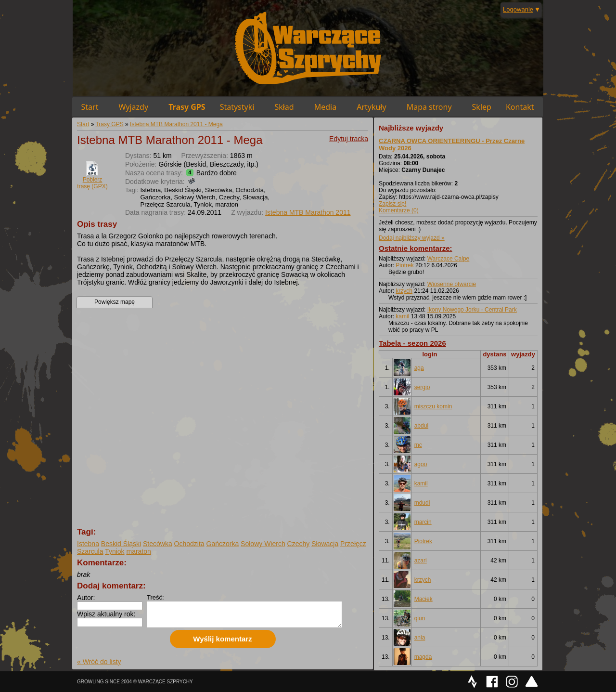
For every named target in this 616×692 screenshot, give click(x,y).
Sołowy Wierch (263, 544)
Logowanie (518, 9)
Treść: (155, 597)
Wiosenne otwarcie (452, 284)
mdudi (422, 503)
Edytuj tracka (349, 139)
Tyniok (115, 551)
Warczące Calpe (449, 259)
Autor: (86, 598)
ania (420, 638)
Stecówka (158, 544)
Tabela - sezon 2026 (412, 343)
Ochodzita (189, 544)
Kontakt (520, 107)
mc (418, 445)
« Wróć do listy (99, 662)
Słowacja (325, 544)
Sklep (482, 107)
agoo (421, 464)
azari (421, 561)
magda (423, 657)
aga (419, 368)
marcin (423, 522)
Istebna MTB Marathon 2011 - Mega (176, 124)
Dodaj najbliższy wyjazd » (412, 238)
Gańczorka (223, 544)
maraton (138, 551)
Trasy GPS (187, 107)
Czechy (299, 544)
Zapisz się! (392, 204)
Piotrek (404, 265)
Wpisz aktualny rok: (106, 614)
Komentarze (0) (399, 210)
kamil (402, 316)
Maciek (423, 599)
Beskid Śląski (121, 544)
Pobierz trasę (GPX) (92, 183)
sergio (422, 387)
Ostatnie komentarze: (416, 248)
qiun (420, 618)
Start (90, 107)
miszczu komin (433, 406)
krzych (404, 291)
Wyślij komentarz (222, 639)
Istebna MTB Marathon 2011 (308, 212)
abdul (421, 426)
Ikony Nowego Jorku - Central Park (472, 310)
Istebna (88, 544)
